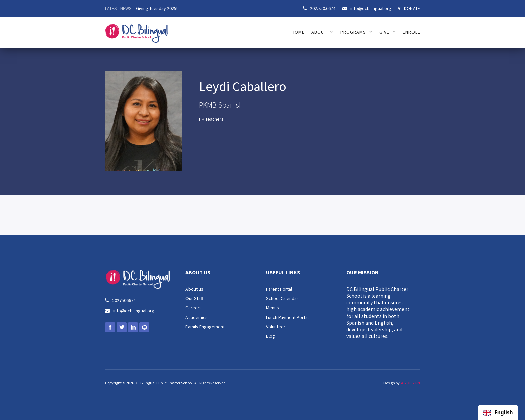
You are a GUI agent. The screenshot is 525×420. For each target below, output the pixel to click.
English (498, 413)
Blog (270, 336)
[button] (322, 32)
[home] (136, 30)
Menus (272, 308)
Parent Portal (279, 289)
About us (194, 289)
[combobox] (498, 413)
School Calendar (282, 298)
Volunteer (276, 327)
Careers (194, 308)
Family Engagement (205, 327)
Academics (197, 317)
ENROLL (411, 32)
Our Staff (194, 298)
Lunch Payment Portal (287, 317)
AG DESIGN (410, 383)
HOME (298, 32)
